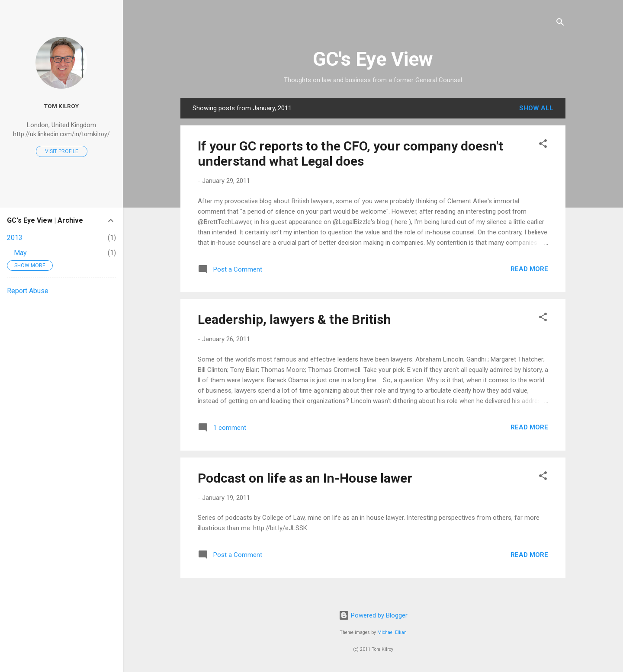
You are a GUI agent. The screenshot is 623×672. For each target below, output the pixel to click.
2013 (15, 238)
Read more (529, 269)
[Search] (560, 24)
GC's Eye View (373, 59)
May (20, 253)
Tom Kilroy (61, 106)
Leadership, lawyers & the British (294, 319)
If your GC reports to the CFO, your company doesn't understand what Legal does (350, 154)
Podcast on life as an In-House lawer (305, 478)
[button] (543, 145)
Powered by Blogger (373, 615)
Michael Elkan (392, 632)
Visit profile (62, 151)
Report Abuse (28, 291)
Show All (536, 108)
